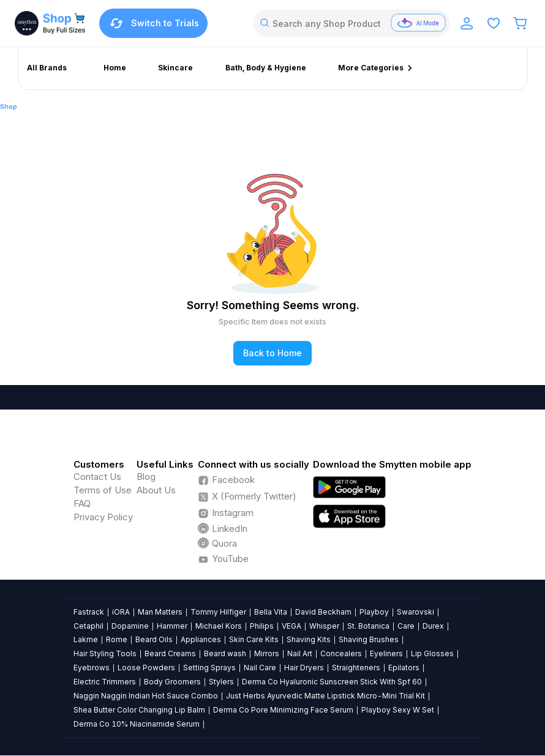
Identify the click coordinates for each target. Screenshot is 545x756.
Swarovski (415, 612)
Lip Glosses (432, 653)
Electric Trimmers (105, 682)
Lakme (86, 639)
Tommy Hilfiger (218, 612)
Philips (262, 626)
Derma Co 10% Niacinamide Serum (137, 724)
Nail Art (300, 653)
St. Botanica (368, 626)
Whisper (324, 626)
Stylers (221, 682)
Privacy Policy (103, 517)
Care (406, 626)
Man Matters (160, 612)
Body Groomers (172, 682)
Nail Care (260, 668)
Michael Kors (219, 626)
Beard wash (225, 653)
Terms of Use (103, 490)
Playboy (374, 612)
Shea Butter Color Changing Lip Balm (139, 710)
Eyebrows (92, 668)
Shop (9, 107)
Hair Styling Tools (105, 653)
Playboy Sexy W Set (398, 710)
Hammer (172, 626)
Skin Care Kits (254, 639)
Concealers (341, 653)
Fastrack (89, 612)
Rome (117, 639)
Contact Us (97, 477)
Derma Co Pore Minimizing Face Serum (283, 710)
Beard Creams (170, 653)
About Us (156, 490)
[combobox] (351, 23)
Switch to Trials (153, 23)
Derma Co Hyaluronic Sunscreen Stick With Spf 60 (332, 682)
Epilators (404, 668)
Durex (433, 626)
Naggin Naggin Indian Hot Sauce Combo (146, 696)
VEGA (291, 626)
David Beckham (323, 612)
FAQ (82, 503)
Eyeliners (386, 653)
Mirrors (267, 653)
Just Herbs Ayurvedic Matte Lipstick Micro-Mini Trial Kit (325, 696)
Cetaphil (88, 626)
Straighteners (356, 668)
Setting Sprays (209, 668)
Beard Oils (154, 639)
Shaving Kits (309, 639)
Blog (146, 477)
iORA (121, 612)
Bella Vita (271, 612)
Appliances (201, 639)
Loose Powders (146, 668)
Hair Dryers (304, 668)
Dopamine (130, 626)
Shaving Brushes (369, 639)
